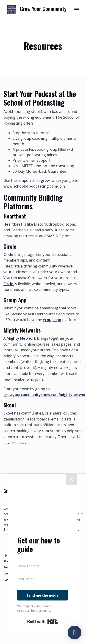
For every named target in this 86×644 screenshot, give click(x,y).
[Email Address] (42, 566)
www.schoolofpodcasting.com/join (34, 186)
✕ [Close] (71, 479)
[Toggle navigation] (77, 10)
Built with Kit (43, 622)
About (8, 561)
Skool (8, 413)
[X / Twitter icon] (6, 598)
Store (7, 567)
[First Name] (42, 579)
